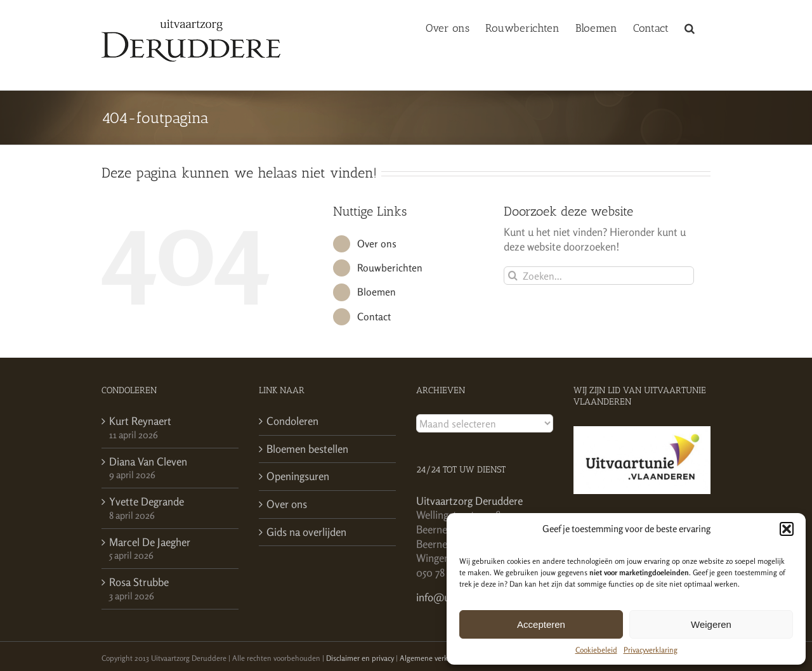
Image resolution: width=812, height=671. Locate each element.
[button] (787, 529)
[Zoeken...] (599, 276)
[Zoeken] (513, 276)
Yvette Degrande (147, 501)
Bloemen (377, 292)
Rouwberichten (390, 268)
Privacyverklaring (651, 650)
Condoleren (292, 421)
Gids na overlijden (306, 532)
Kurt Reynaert (140, 421)
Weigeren (711, 624)
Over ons (377, 244)
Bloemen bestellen (307, 449)
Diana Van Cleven (148, 461)
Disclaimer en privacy (360, 658)
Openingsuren (298, 476)
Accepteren (541, 624)
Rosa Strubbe (139, 582)
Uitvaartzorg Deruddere (469, 501)
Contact (374, 316)
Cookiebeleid (596, 650)
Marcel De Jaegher (150, 542)
